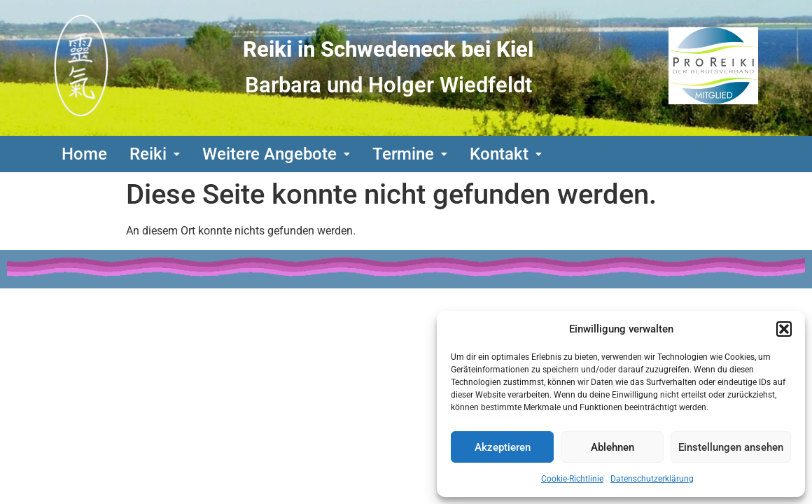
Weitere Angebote (276, 154)
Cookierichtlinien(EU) (134, 340)
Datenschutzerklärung (652, 479)
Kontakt (506, 154)
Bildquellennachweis (176, 315)
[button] (784, 329)
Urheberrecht (306, 315)
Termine (410, 154)
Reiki (155, 154)
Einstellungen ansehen (731, 447)
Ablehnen (612, 447)
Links (75, 315)
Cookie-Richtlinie (572, 479)
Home (84, 154)
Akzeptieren (503, 447)
